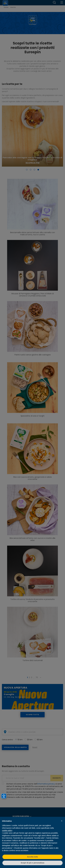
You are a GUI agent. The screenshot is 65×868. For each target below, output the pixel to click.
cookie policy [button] (7, 830)
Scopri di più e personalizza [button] (32, 863)
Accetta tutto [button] (32, 857)
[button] (62, 821)
